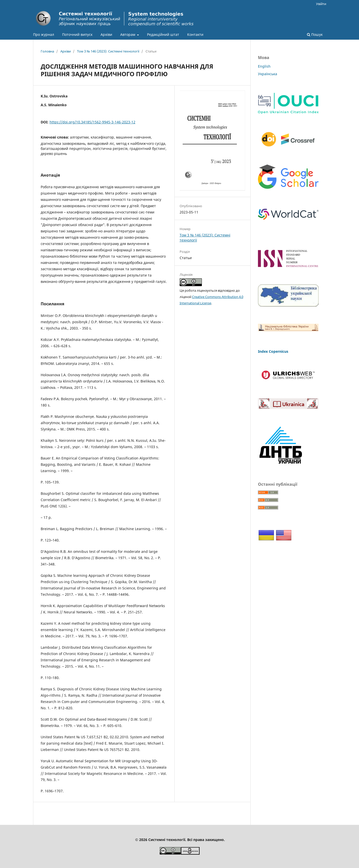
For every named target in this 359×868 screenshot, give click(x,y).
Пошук (315, 34)
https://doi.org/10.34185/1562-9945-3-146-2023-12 (92, 122)
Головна (47, 51)
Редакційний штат (163, 34)
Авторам (128, 34)
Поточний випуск (77, 34)
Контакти (195, 34)
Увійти (321, 4)
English (264, 66)
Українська (268, 74)
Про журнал (44, 34)
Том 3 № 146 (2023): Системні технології (108, 51)
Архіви (106, 34)
